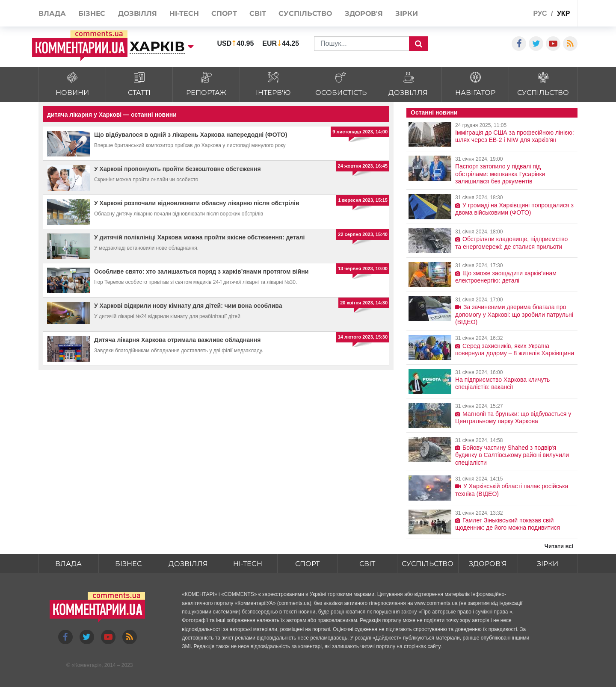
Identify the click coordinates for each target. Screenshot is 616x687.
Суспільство (428, 564)
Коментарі (87, 665)
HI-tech (248, 564)
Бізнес (128, 564)
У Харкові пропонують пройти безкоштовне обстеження (178, 169)
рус (540, 13)
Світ (367, 564)
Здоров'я (488, 564)
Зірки (548, 564)
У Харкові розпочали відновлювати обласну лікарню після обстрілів (197, 203)
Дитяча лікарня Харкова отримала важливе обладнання (177, 340)
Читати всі (559, 546)
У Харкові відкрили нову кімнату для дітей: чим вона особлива (188, 306)
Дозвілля (188, 564)
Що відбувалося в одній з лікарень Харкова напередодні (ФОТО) (191, 135)
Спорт (307, 564)
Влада (68, 564)
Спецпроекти (487, 14)
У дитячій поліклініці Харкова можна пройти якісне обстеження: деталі (199, 237)
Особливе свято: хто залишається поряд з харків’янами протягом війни (201, 271)
